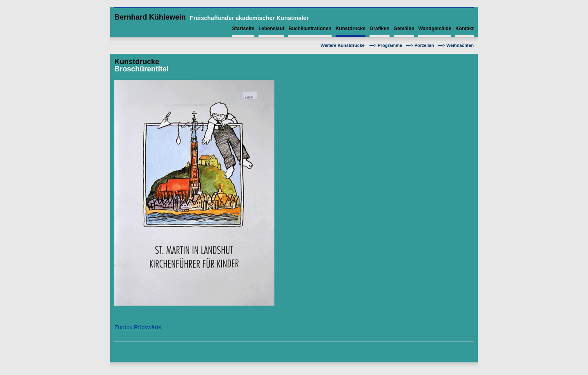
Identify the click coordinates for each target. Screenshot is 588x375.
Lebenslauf (271, 29)
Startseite (243, 29)
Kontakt (464, 29)
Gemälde (404, 29)
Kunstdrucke (351, 29)
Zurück (123, 327)
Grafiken (380, 29)
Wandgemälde (435, 29)
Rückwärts (148, 327)
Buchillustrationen (310, 29)
